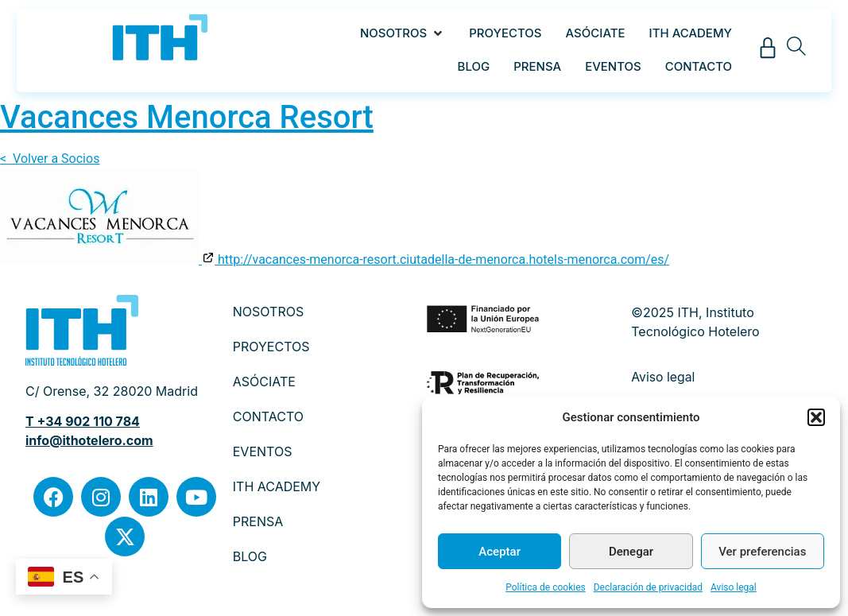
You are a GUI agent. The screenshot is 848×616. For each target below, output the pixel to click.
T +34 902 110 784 (83, 421)
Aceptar (500, 552)
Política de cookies (546, 587)
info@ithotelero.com (89, 440)
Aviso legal (734, 587)
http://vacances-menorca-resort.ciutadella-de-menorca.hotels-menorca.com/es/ (436, 260)
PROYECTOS (271, 347)
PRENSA (258, 521)
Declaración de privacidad (648, 587)
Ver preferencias (762, 552)
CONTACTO (268, 416)
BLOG (250, 556)
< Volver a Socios (50, 159)
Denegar (631, 552)
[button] (816, 417)
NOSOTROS (268, 312)
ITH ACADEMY (277, 486)
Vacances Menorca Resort (187, 117)
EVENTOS (263, 451)
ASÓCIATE (264, 382)
